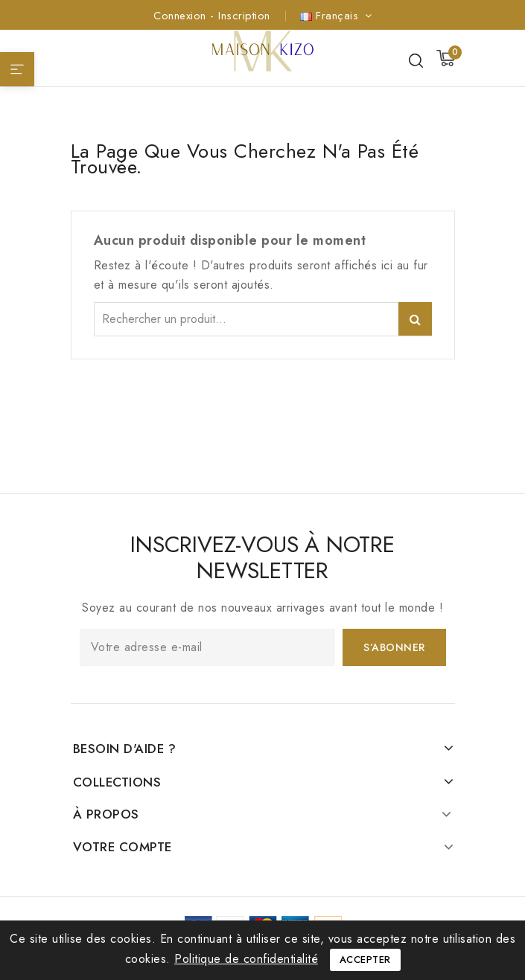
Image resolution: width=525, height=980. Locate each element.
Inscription (244, 16)
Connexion (182, 16)
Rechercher (415, 319)
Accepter (365, 960)
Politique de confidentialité (246, 959)
